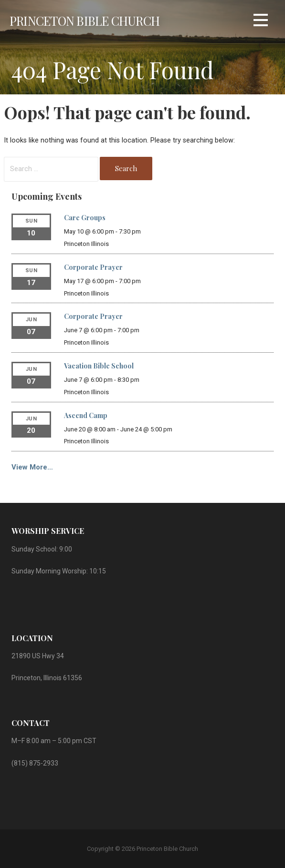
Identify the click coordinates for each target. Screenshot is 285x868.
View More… (32, 467)
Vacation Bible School (99, 366)
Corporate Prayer (93, 267)
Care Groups (85, 218)
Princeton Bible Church (84, 20)
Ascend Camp (86, 415)
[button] (261, 22)
